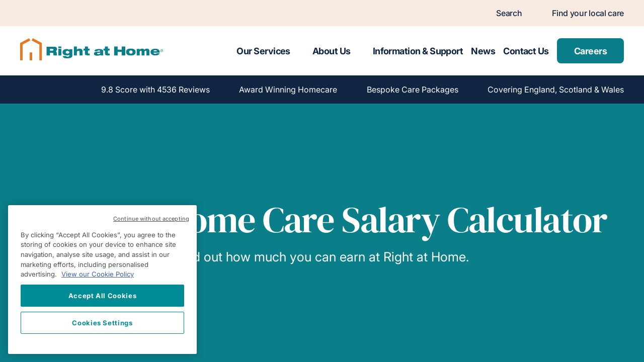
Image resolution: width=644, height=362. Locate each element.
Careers (590, 51)
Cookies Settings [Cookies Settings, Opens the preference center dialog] (102, 323)
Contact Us (526, 51)
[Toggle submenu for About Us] (360, 51)
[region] (102, 280)
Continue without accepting (151, 219)
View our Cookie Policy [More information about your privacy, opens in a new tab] (98, 274)
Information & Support (418, 51)
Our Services (263, 51)
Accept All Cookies (103, 296)
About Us (332, 51)
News (483, 51)
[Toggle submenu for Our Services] (299, 51)
